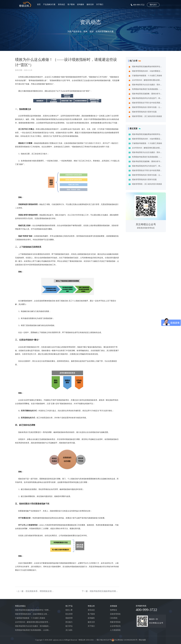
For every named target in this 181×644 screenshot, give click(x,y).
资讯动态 (61, 4)
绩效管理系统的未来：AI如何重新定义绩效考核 (148, 71)
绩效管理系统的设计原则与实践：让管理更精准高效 (148, 107)
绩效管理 (69, 618)
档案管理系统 (115, 622)
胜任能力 (69, 622)
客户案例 (71, 4)
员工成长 (69, 630)
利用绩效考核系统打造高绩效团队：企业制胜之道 (148, 89)
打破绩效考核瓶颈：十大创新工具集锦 (147, 76)
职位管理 (69, 614)
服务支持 (90, 4)
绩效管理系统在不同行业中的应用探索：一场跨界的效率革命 (148, 103)
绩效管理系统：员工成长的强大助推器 (147, 116)
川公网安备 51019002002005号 (126, 640)
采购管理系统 (115, 614)
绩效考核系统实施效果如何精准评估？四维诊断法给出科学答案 (148, 67)
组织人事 (69, 610)
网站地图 (142, 640)
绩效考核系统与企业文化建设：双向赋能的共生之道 (148, 85)
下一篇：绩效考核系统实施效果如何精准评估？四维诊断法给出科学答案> (101, 591)
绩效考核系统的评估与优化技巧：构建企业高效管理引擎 (148, 98)
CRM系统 (114, 618)
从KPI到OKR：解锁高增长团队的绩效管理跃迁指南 (148, 80)
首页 (39, 4)
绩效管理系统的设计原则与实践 (144, 112)
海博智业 (114, 610)
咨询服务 (81, 4)
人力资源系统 (115, 630)
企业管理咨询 (115, 626)
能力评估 (69, 626)
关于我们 (100, 4)
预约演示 (153, 5)
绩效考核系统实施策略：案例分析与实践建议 (148, 94)
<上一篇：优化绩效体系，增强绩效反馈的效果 (35, 591)
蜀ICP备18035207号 (104, 640)
